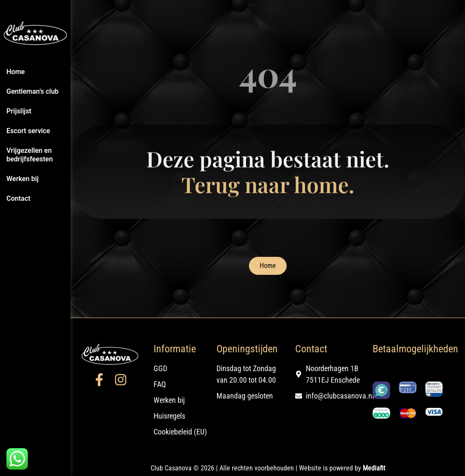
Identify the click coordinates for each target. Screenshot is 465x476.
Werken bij (22, 179)
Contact (18, 198)
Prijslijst (19, 111)
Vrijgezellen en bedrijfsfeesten (30, 155)
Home (16, 72)
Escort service (28, 131)
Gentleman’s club (33, 91)
